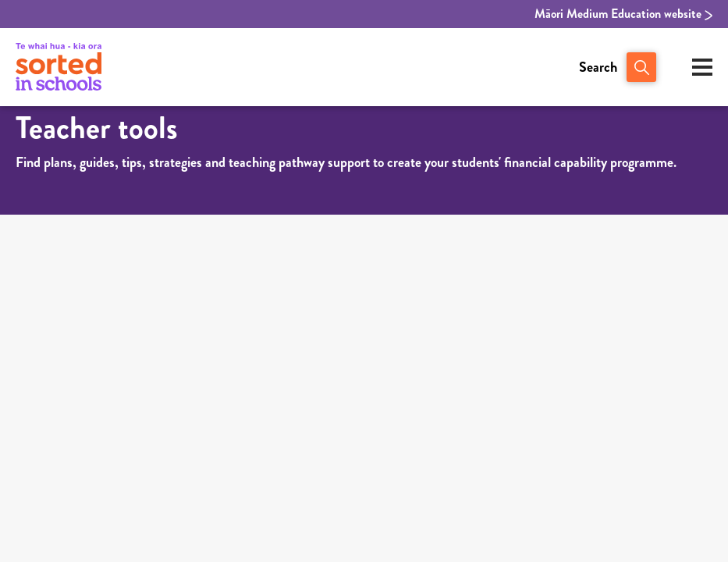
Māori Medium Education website (623, 14)
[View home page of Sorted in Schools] (59, 67)
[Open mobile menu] (702, 67)
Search (598, 67)
